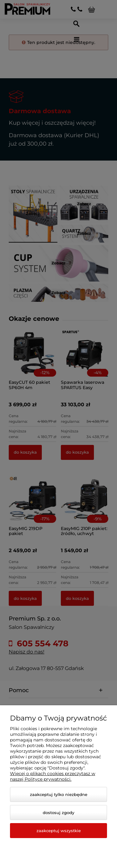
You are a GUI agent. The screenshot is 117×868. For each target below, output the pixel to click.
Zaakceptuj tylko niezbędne (59, 794)
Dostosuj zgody (58, 813)
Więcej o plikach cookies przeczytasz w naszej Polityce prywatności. (53, 776)
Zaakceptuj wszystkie (59, 831)
